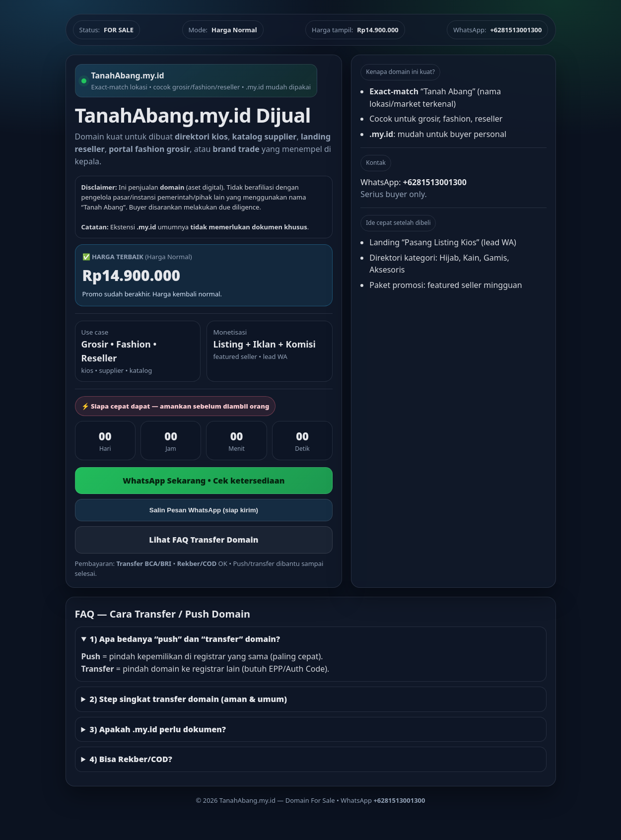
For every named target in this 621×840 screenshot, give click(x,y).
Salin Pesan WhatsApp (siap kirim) (204, 510)
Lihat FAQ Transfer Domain (204, 540)
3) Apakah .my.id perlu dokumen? (158, 729)
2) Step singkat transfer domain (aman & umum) (188, 699)
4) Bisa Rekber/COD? (131, 759)
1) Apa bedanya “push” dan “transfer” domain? (185, 639)
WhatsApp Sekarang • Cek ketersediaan (204, 481)
